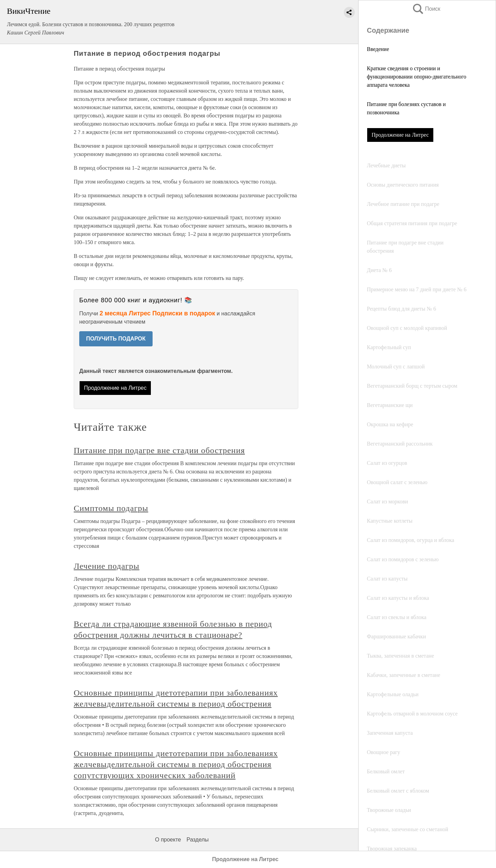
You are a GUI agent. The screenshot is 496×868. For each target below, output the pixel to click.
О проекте (168, 840)
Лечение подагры (107, 566)
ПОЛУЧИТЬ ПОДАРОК (116, 339)
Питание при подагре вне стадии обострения (159, 450)
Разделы (197, 840)
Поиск (426, 9)
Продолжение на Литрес (400, 135)
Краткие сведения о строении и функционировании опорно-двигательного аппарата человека (417, 77)
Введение (378, 49)
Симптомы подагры (111, 508)
